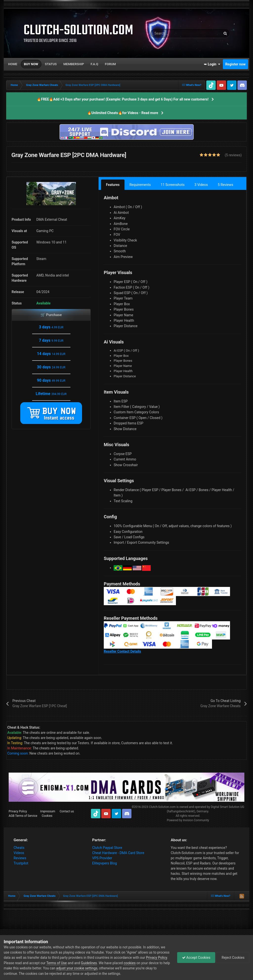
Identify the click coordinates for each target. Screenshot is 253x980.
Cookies (47, 816)
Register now (235, 64)
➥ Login (212, 64)
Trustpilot (21, 863)
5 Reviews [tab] (225, 185)
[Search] (173, 33)
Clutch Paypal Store (107, 848)
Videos (19, 853)
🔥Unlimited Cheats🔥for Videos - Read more (123, 113)
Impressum (48, 811)
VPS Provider (102, 858)
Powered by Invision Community (188, 820)
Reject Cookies (232, 958)
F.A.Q (95, 64)
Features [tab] (113, 185)
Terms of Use (79, 963)
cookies (152, 963)
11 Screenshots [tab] (173, 185)
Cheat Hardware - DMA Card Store (118, 853)
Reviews (20, 858)
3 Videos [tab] (201, 185)
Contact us (67, 811)
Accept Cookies (195, 958)
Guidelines (112, 963)
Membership (74, 64)
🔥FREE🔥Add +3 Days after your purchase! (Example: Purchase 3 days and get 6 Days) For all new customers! (123, 99)
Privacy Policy (18, 811)
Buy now (31, 64)
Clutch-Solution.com (162, 807)
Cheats (19, 848)
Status (51, 64)
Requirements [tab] (140, 185)
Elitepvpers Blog (105, 863)
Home (13, 64)
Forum (110, 64)
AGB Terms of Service (23, 816)
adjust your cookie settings (106, 968)
